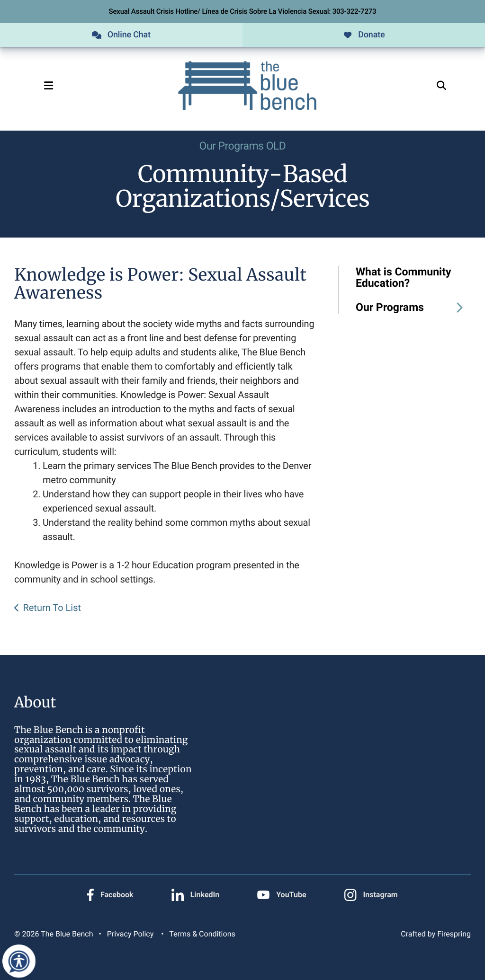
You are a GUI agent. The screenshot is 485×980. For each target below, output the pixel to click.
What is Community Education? (404, 278)
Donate (364, 35)
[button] (48, 86)
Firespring (454, 934)
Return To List (52, 608)
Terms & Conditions (202, 934)
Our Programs (413, 308)
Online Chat (121, 35)
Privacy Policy (130, 934)
